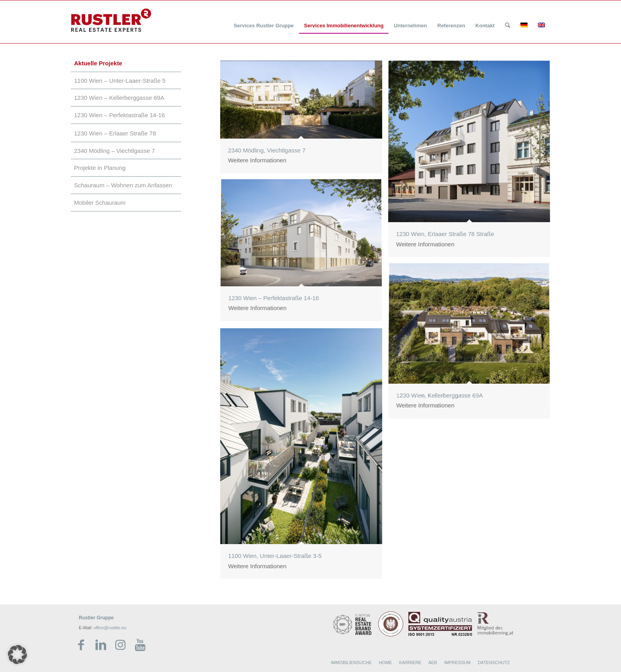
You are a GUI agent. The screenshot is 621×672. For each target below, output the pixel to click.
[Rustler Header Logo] (111, 20)
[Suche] (508, 26)
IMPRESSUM (457, 662)
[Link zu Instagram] (120, 645)
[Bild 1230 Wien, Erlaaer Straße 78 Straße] (472, 162)
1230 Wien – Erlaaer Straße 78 (115, 133)
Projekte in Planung (100, 168)
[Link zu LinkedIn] (101, 645)
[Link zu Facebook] (81, 645)
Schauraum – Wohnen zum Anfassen (123, 185)
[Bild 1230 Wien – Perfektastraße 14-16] (304, 254)
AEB (432, 662)
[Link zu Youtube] (140, 645)
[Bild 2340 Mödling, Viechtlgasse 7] (304, 120)
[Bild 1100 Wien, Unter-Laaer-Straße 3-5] (304, 457)
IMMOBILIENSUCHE (351, 662)
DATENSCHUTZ (494, 662)
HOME (386, 662)
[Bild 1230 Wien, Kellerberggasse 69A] (472, 345)
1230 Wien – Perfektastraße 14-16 (119, 115)
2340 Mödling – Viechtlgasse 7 (114, 151)
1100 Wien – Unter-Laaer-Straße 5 (120, 81)
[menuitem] (264, 21)
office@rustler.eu (110, 628)
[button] (17, 655)
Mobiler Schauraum (100, 203)
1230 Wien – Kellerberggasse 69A (119, 98)
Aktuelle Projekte (98, 63)
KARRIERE (410, 662)
